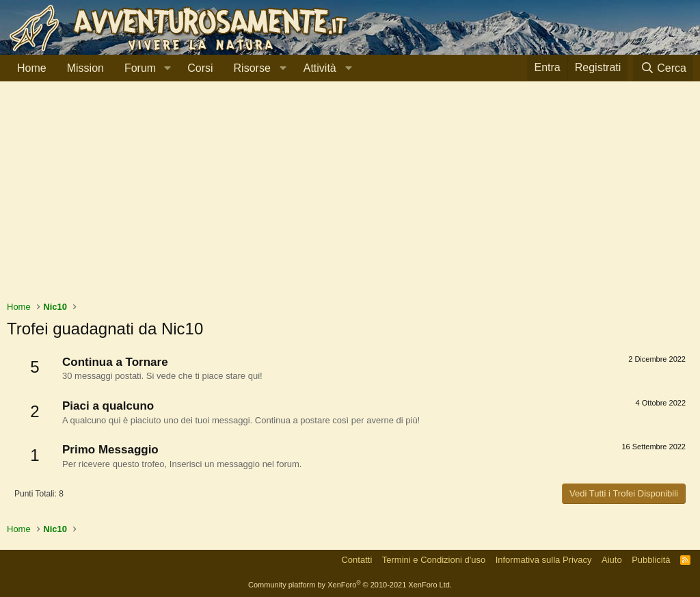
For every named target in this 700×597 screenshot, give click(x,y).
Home (32, 68)
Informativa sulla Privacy (544, 560)
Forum (140, 68)
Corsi (200, 68)
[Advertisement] (350, 198)
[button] (167, 68)
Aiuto (612, 560)
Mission (85, 68)
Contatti (356, 560)
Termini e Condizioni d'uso (434, 560)
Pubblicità (651, 560)
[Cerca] (663, 68)
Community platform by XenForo (350, 585)
